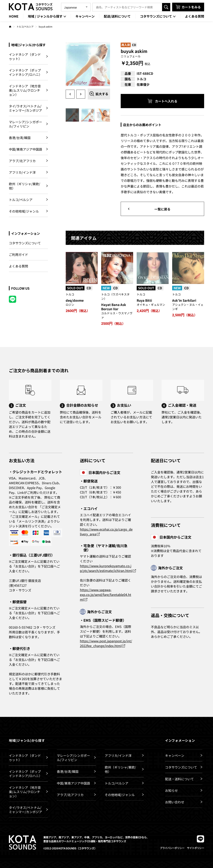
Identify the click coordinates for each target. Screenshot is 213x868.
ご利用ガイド (18, 254)
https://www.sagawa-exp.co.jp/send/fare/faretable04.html (106, 595)
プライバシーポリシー (172, 848)
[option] (88, 65)
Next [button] (81, 94)
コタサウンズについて (25, 243)
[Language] (76, 7)
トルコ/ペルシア (25, 27)
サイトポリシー (196, 848)
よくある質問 (18, 266)
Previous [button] (70, 94)
